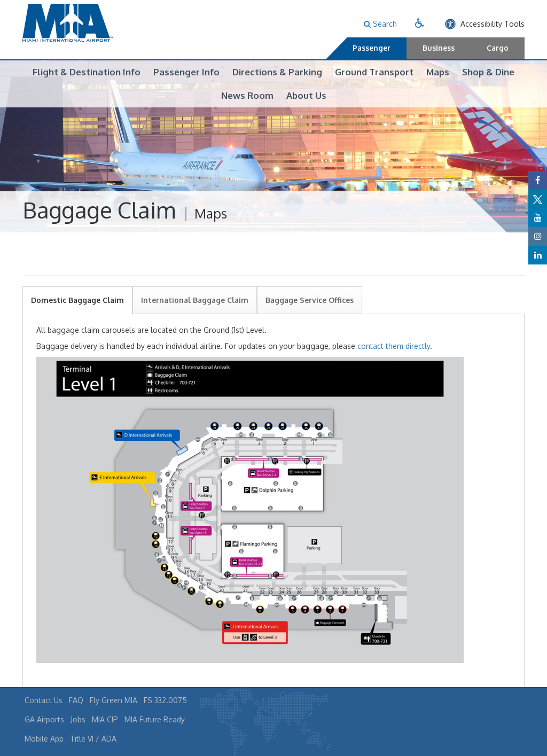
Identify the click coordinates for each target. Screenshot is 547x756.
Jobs (78, 719)
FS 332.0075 (165, 700)
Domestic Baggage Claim (77, 312)
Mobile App (44, 739)
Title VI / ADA (93, 739)
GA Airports (44, 719)
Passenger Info (186, 72)
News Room (247, 95)
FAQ (76, 700)
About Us (306, 95)
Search (380, 24)
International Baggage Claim (195, 312)
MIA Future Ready (155, 719)
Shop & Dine (488, 72)
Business (439, 48)
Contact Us (44, 700)
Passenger (372, 48)
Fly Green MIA (114, 700)
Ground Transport (374, 72)
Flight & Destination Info (87, 72)
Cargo (498, 48)
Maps (438, 72)
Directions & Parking (277, 72)
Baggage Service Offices (310, 312)
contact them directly (394, 358)
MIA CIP (105, 719)
